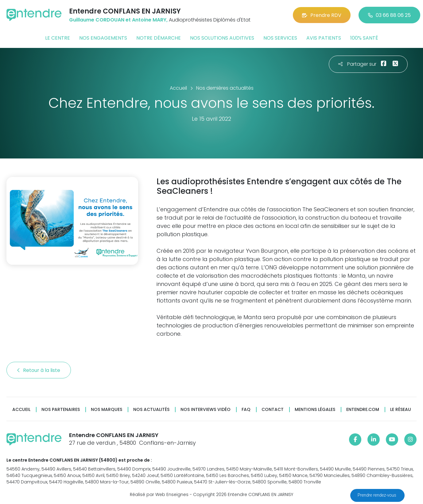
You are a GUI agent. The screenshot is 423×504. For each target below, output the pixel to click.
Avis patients (324, 38)
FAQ (246, 410)
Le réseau (401, 410)
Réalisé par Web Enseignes (159, 494)
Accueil (21, 410)
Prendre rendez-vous (377, 495)
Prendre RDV (322, 15)
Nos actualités (151, 410)
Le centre (58, 38)
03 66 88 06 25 (389, 15)
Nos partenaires (61, 410)
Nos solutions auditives (222, 38)
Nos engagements (103, 38)
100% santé (364, 38)
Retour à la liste (39, 370)
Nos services (280, 38)
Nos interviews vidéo (206, 410)
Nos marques (107, 410)
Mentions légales (315, 410)
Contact (273, 410)
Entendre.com (363, 410)
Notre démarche (159, 38)
